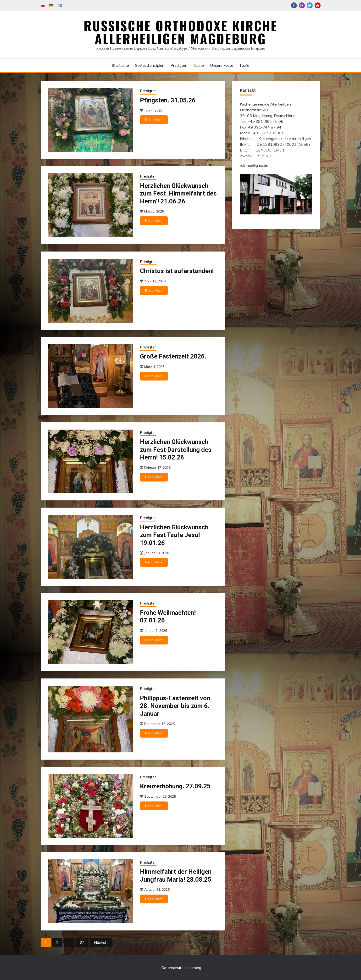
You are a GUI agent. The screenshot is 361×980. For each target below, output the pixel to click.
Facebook (294, 5)
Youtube (318, 5)
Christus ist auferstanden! (177, 271)
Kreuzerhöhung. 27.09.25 (175, 786)
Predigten (179, 65)
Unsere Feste (222, 65)
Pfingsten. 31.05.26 (168, 100)
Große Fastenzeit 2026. (173, 356)
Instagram (302, 5)
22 (82, 942)
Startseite (120, 65)
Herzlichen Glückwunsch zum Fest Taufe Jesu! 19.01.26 (174, 535)
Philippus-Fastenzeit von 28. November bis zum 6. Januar (175, 706)
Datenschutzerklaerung (181, 968)
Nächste (101, 942)
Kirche (199, 65)
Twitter (310, 5)
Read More (154, 120)
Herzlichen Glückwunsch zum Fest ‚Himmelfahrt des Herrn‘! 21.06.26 (178, 193)
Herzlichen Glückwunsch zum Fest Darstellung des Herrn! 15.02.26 (176, 450)
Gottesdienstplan (150, 65)
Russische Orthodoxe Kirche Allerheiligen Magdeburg (181, 32)
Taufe (244, 65)
